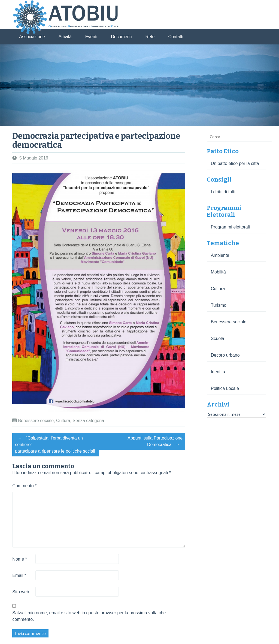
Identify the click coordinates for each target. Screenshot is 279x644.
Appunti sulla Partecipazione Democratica (155, 442)
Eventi (91, 37)
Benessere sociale (36, 421)
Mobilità (218, 272)
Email (19, 575)
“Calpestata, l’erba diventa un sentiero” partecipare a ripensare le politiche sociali (55, 444)
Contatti (176, 37)
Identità (218, 372)
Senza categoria (88, 421)
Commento (24, 486)
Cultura (63, 421)
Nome (19, 559)
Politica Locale (225, 388)
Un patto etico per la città (235, 163)
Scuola (218, 338)
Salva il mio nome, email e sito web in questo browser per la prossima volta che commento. (89, 616)
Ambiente (220, 255)
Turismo (219, 305)
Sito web (21, 592)
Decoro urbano (225, 355)
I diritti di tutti (223, 192)
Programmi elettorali (230, 227)
